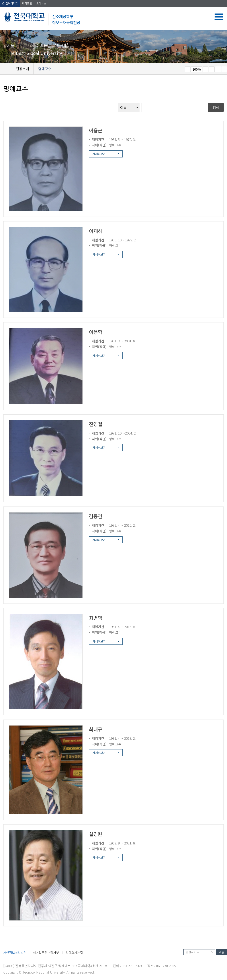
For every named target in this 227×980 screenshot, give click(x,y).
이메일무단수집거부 (46, 953)
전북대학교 (10, 3)
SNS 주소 (224, 69)
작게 (188, 69)
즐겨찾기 (212, 69)
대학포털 (27, 3)
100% (197, 69)
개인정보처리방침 (15, 953)
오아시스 (41, 3)
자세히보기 (99, 154)
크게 (205, 69)
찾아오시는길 (74, 953)
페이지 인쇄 (218, 69)
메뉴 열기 (219, 17)
